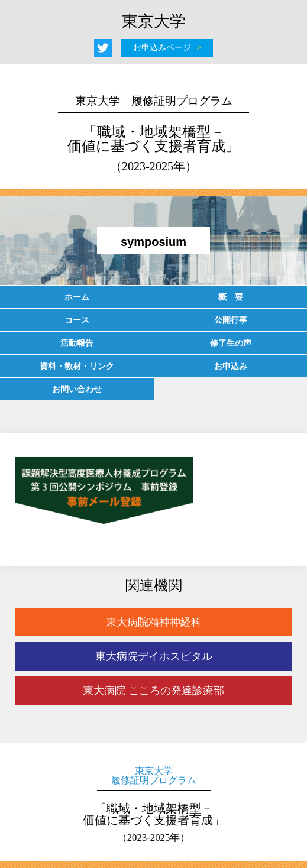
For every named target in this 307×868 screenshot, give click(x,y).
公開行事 (231, 320)
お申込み (231, 366)
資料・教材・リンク (77, 366)
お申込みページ (162, 48)
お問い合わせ (77, 389)
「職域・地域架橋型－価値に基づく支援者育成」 (154, 134)
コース (77, 320)
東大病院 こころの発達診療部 (153, 691)
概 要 (231, 297)
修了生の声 (231, 343)
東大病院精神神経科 (154, 622)
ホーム (77, 297)
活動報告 (77, 343)
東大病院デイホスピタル (154, 656)
